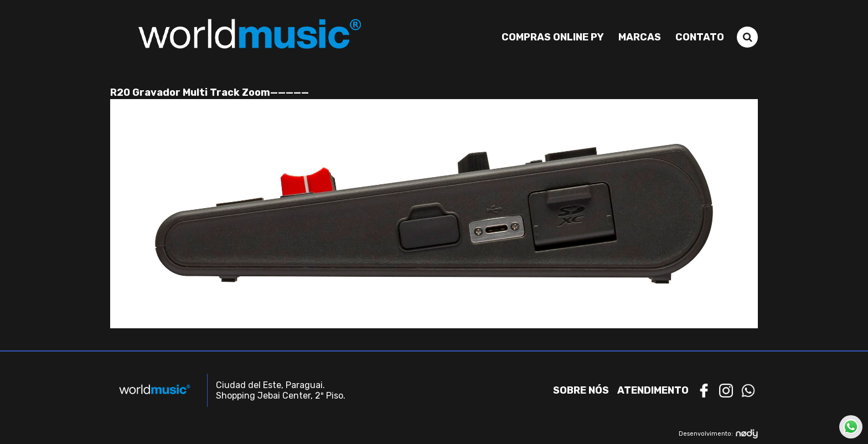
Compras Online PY (553, 37)
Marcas (640, 37)
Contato (700, 37)
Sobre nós (581, 390)
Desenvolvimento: (718, 434)
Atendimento (653, 390)
